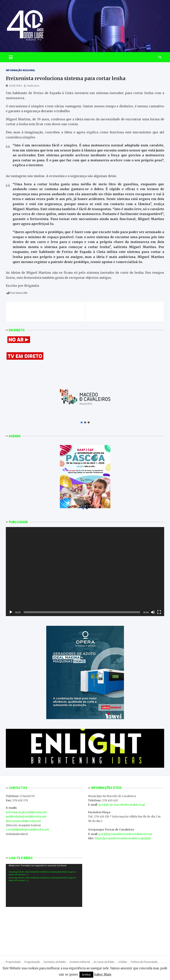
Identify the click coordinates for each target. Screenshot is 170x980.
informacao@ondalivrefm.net (26, 812)
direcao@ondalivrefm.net (23, 821)
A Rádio (123, 962)
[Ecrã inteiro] (159, 612)
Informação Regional (20, 70)
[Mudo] (153, 612)
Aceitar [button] (86, 975)
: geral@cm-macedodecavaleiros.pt (121, 805)
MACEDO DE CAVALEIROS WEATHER (44, 929)
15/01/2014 (15, 86)
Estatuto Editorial (80, 962)
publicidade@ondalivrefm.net (26, 817)
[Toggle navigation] (11, 57)
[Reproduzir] (11, 612)
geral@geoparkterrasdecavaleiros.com (125, 834)
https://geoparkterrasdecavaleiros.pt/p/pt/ (123, 838)
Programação (32, 962)
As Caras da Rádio (104, 962)
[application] (85, 572)
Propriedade (13, 962)
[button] (82, 422)
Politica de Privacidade (144, 962)
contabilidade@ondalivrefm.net (27, 830)
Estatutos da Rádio (55, 962)
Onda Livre (33, 86)
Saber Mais (103, 974)
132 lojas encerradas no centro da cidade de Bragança (125, 311)
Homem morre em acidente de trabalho (42, 309)
